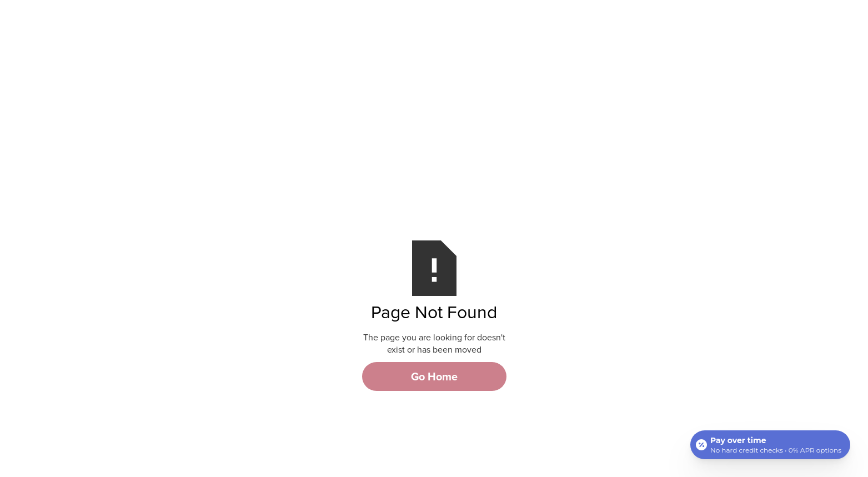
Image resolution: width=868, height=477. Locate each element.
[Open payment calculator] (770, 445)
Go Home (434, 376)
